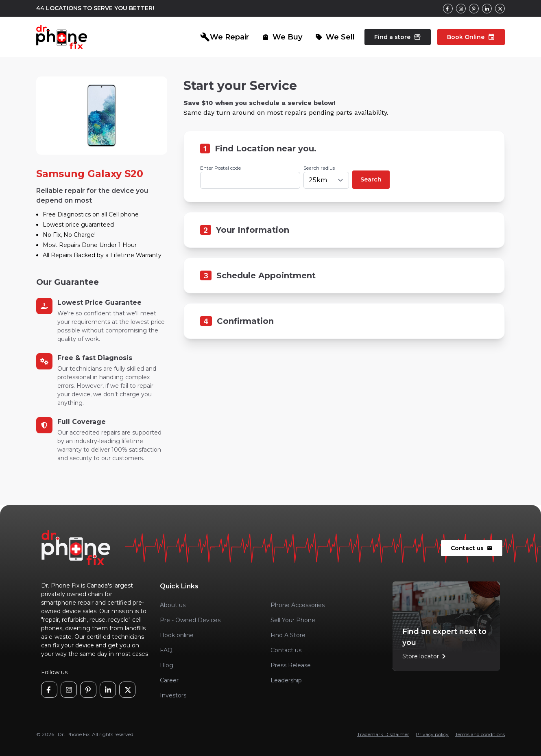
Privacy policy (432, 734)
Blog (167, 665)
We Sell (335, 37)
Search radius (319, 168)
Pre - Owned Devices (190, 620)
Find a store (398, 37)
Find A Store (288, 635)
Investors (173, 695)
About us (173, 605)
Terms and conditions (480, 734)
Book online (177, 635)
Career (169, 680)
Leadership (286, 680)
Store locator (425, 656)
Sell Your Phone (293, 620)
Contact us (472, 548)
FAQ (166, 650)
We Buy (282, 37)
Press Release (291, 665)
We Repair (225, 37)
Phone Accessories (298, 605)
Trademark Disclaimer (383, 734)
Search (371, 179)
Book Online (471, 37)
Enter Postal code (220, 168)
